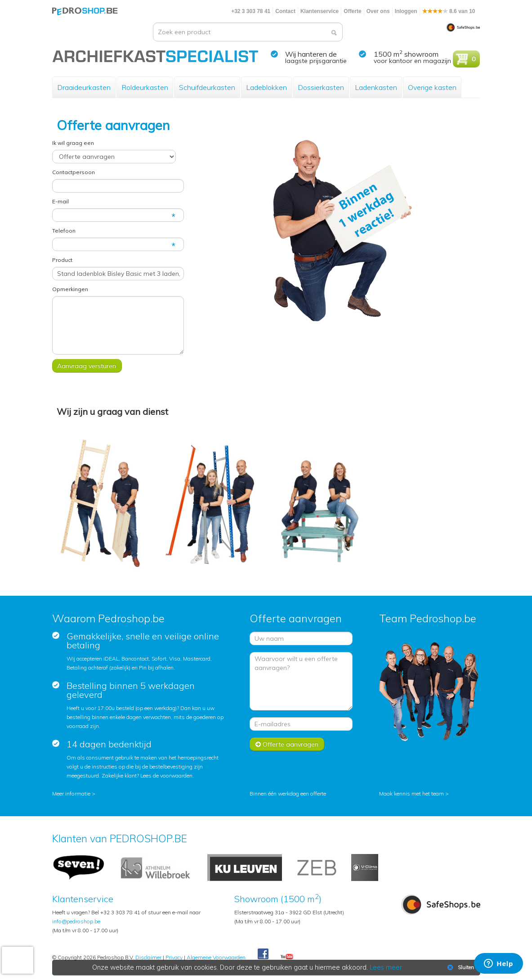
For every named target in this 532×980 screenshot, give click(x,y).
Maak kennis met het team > (414, 793)
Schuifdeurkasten (207, 87)
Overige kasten (432, 87)
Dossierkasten (321, 87)
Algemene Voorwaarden (216, 957)
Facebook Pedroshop (263, 954)
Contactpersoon (74, 172)
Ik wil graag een (73, 143)
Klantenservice (320, 11)
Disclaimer (148, 957)
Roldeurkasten (145, 87)
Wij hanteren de (311, 54)
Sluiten (460, 967)
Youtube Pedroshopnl (287, 957)
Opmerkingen (70, 289)
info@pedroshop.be (76, 921)
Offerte (352, 11)
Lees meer (386, 967)
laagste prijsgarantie (316, 61)
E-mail (60, 201)
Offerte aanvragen (287, 744)
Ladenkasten (376, 87)
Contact (285, 11)
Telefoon (64, 231)
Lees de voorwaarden (166, 775)
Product (62, 260)
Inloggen (406, 11)
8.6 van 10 (449, 11)
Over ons (378, 11)
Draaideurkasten (84, 87)
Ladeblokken (266, 87)
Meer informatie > (74, 793)
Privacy (174, 957)
